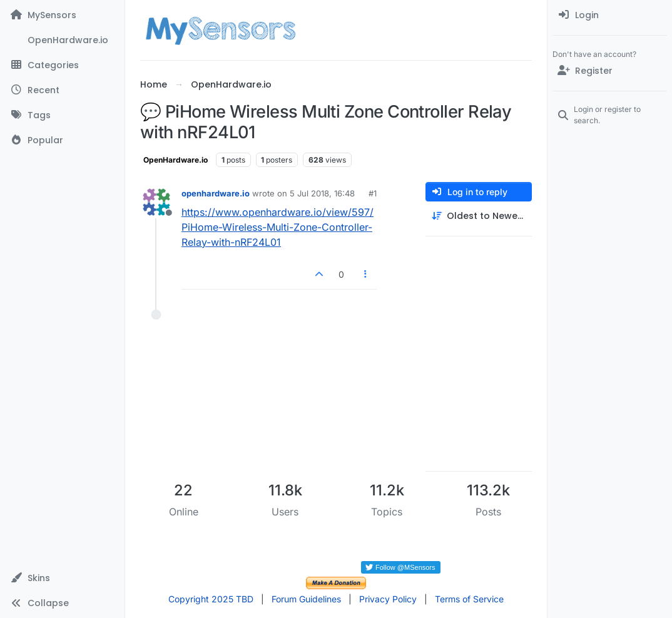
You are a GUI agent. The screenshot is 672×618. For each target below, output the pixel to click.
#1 (373, 193)
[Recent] (62, 90)
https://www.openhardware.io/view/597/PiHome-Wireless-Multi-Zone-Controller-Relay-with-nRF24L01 (277, 227)
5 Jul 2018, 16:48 (322, 193)
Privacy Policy (388, 599)
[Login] (610, 15)
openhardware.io (216, 193)
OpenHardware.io (176, 160)
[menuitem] (610, 15)
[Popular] (62, 140)
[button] (62, 578)
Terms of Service (469, 599)
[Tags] (62, 115)
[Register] (610, 71)
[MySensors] (62, 15)
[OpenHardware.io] (62, 40)
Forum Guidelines (306, 599)
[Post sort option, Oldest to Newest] (479, 216)
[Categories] (62, 65)
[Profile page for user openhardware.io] (156, 202)
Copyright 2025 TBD (211, 599)
